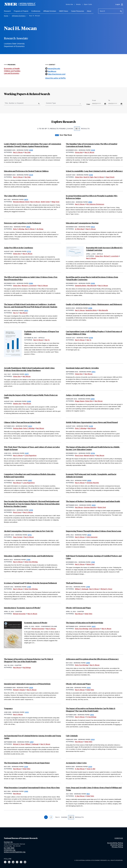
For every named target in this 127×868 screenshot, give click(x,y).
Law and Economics (12, 73)
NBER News (64, 11)
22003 (93, 399)
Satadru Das (17, 404)
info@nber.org (10, 850)
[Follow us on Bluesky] (13, 862)
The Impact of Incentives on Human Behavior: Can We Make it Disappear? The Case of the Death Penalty (29, 660)
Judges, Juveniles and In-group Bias (80, 395)
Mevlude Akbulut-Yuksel (21, 202)
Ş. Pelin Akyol (80, 229)
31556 (91, 175)
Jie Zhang (40, 229)
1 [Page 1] (46, 817)
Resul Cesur (79, 455)
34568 (31, 150)
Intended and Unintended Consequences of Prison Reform (27, 684)
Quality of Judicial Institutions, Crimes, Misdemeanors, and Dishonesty (94, 304)
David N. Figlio (89, 177)
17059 (88, 587)
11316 (26, 767)
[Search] (121, 11)
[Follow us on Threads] (17, 862)
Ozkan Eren (79, 177)
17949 (28, 560)
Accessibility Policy (115, 843)
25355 (93, 283)
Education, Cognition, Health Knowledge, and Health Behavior (29, 556)
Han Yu (15, 313)
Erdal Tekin (89, 614)
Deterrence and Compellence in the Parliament (22, 223)
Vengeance (8, 708)
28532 (28, 227)
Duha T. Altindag (19, 229)
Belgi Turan (56, 202)
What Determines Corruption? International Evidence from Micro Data (32, 788)
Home (6, 16)
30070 (26, 200)
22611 (94, 372)
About (89, 11)
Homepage (119, 838)
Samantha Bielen (81, 286)
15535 (31, 688)
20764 (93, 453)
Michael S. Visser (106, 589)
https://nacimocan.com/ (57, 74)
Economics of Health (12, 69)
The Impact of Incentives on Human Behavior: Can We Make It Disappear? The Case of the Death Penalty (91, 710)
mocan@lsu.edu (54, 69)
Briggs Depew (80, 401)
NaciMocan (52, 71)
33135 (31, 175)
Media (78, 4)
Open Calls (88, 4)
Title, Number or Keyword (14, 103)
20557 (30, 480)
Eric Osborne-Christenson (95, 204)
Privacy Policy (117, 847)
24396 (90, 308)
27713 (29, 251)
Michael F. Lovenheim (111, 256)
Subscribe (69, 4)
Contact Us (8, 842)
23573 (27, 374)
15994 (88, 663)
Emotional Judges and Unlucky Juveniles (82, 368)
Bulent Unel (102, 507)
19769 (31, 510)
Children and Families (12, 71)
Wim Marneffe (92, 286)
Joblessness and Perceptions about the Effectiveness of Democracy (92, 659)
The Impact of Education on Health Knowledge (85, 623)
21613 (30, 426)
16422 (94, 626)
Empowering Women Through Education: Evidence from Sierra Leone (94, 531)
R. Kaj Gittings (91, 717)
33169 (93, 150)
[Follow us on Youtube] (25, 862)
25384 (31, 283)
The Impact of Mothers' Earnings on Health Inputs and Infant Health (93, 501)
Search (102, 11)
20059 (89, 480)
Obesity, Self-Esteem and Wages (78, 608)
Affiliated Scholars (50, 11)
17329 (29, 587)
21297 (27, 453)
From (96, 100)
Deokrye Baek (18, 428)
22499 (29, 401)
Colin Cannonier (92, 537)
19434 (94, 505)
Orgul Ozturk (110, 177)
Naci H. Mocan (18, 152)
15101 (89, 688)
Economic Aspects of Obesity (36, 623)
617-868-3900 (9, 848)
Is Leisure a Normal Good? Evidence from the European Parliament (30, 583)
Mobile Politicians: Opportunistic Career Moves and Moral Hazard (92, 422)
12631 (92, 715)
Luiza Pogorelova (31, 455)
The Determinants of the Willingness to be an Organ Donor (27, 763)
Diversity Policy (117, 845)
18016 (89, 535)
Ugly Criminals (72, 736)
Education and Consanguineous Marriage (82, 223)
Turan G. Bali (91, 769)
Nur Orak (28, 152)
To (111, 100)
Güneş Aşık (79, 152)
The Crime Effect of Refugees (15, 196)
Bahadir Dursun (89, 455)
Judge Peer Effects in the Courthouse (19, 248)
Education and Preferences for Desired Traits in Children (26, 171)
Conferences (36, 11)
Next (57, 817)
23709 (91, 338)
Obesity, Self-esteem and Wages (78, 684)
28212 (93, 227)
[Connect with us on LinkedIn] (9, 862)
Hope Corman (18, 537)
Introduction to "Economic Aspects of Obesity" (22, 608)
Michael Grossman (19, 614)
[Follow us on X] (5, 862)
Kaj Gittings (27, 667)
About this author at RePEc (56, 78)
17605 (93, 562)
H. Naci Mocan (80, 769)
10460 (26, 791)
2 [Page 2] (51, 817)
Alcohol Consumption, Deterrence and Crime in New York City (29, 531)
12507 (32, 742)
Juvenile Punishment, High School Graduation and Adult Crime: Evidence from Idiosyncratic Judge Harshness (29, 369)
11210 (90, 767)
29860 (90, 202)
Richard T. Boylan (19, 690)
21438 (91, 426)
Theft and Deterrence (74, 583)
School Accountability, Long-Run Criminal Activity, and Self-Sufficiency (94, 171)
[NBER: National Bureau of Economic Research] (21, 5)
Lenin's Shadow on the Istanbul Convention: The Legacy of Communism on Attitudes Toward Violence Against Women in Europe (33, 145)
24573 (26, 311)
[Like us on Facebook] (21, 862)
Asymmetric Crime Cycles (76, 763)
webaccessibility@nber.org (15, 852)
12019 (93, 739)
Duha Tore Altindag (31, 562)
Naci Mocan (24, 313)
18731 (30, 535)
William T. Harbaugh (82, 589)
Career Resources (77, 11)
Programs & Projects (21, 11)
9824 (88, 794)
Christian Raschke (93, 483)
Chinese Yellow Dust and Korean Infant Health (22, 422)
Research (7, 11)
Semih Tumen (45, 202)
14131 (27, 712)
